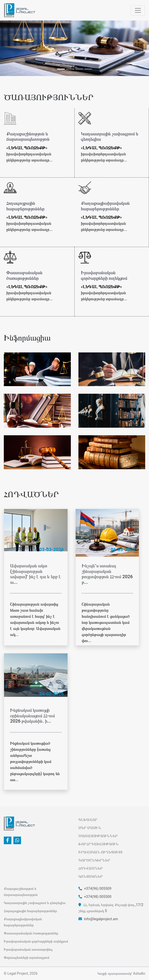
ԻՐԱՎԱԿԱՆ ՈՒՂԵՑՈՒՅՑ (100, 852)
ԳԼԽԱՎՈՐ (88, 820)
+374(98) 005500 (95, 897)
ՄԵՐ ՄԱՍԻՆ (90, 828)
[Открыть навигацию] (138, 10)
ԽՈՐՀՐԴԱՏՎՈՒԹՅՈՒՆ (99, 844)
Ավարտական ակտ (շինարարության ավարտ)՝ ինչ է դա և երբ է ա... (36, 574)
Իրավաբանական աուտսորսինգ (28, 949)
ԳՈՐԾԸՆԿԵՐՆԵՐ (94, 860)
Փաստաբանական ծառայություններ (31, 933)
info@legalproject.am (98, 919)
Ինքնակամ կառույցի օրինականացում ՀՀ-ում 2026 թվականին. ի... (33, 715)
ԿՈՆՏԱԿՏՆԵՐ (91, 876)
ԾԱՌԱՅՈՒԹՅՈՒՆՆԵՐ (98, 836)
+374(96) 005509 (95, 889)
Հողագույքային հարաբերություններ (30, 911)
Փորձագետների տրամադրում (27, 957)
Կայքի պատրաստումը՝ (115, 973)
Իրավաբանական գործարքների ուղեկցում (36, 941)
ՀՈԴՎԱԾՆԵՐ (91, 868)
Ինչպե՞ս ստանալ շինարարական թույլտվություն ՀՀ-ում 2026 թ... (107, 574)
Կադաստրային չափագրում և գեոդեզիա (35, 903)
